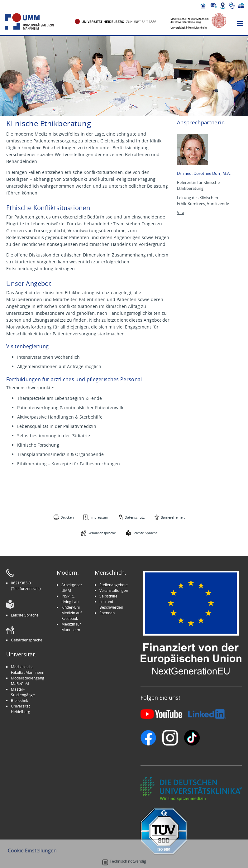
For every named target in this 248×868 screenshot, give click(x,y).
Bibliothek (19, 700)
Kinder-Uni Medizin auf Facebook (72, 613)
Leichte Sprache (145, 533)
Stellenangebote (114, 585)
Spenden (107, 613)
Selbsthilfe (108, 596)
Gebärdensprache (102, 533)
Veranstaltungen (114, 590)
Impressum (99, 517)
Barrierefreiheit (173, 517)
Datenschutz (135, 517)
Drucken (67, 517)
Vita (181, 213)
